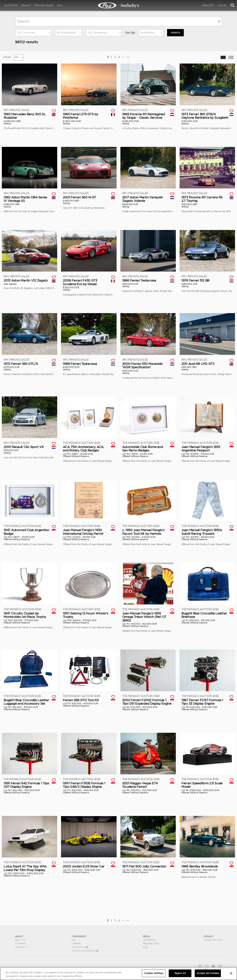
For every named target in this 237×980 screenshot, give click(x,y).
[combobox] (33, 33)
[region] (119, 974)
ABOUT (19, 936)
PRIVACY (209, 936)
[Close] (231, 973)
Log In (222, 5)
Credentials (149, 940)
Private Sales (44, 5)
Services (208, 5)
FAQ (74, 940)
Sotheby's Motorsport (85, 951)
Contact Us (21, 947)
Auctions (11, 5)
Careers (76, 944)
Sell (60, 5)
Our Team (20, 944)
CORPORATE (79, 936)
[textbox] (33, 33)
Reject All (180, 973)
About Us (20, 940)
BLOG (145, 947)
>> (128, 57)
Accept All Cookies (208, 973)
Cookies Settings (213, 940)
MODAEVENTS (80, 947)
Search (175, 33)
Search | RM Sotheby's (119, 5)
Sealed (26, 5)
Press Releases (151, 944)
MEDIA (146, 936)
